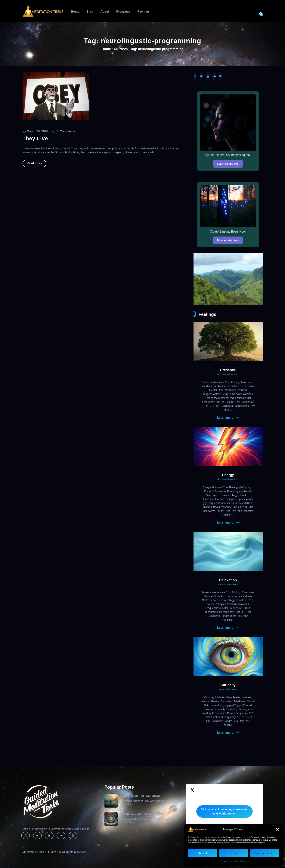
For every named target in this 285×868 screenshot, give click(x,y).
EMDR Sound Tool (228, 164)
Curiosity (228, 685)
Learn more (225, 418)
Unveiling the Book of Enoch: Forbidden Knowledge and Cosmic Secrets (149, 821)
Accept (203, 853)
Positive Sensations (228, 374)
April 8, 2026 (129, 796)
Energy (228, 475)
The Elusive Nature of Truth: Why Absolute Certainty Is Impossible (149, 803)
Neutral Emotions (228, 689)
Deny (234, 853)
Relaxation (228, 580)
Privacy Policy (239, 861)
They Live (35, 138)
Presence (228, 370)
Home (106, 49)
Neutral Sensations (228, 584)
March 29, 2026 (131, 814)
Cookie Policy (226, 861)
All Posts (121, 49)
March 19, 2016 (37, 131)
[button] (277, 829)
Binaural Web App (228, 240)
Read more (34, 163)
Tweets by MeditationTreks (225, 811)
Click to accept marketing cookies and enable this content (224, 811)
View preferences (265, 853)
